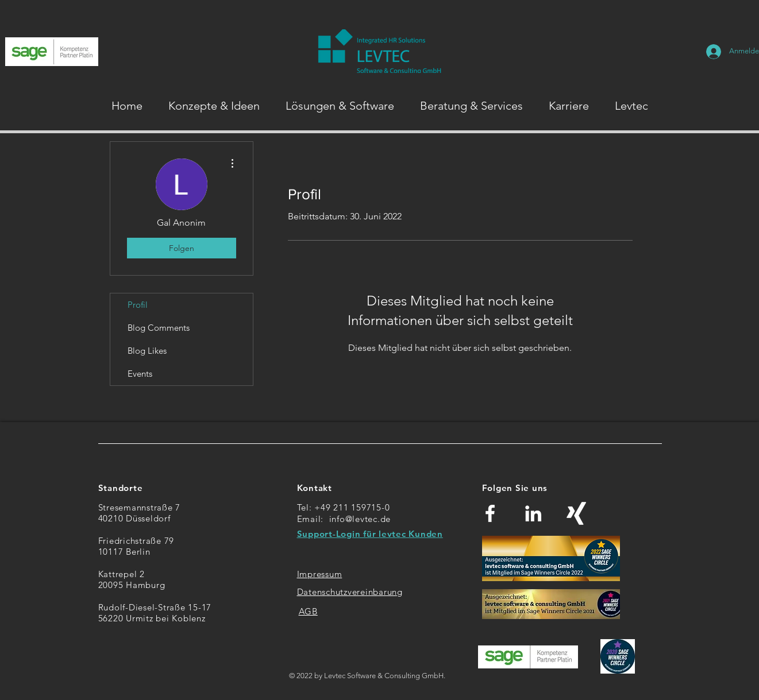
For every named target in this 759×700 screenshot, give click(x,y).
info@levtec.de (360, 519)
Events (140, 374)
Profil (138, 305)
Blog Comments (159, 328)
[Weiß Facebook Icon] (490, 513)
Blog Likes (147, 351)
